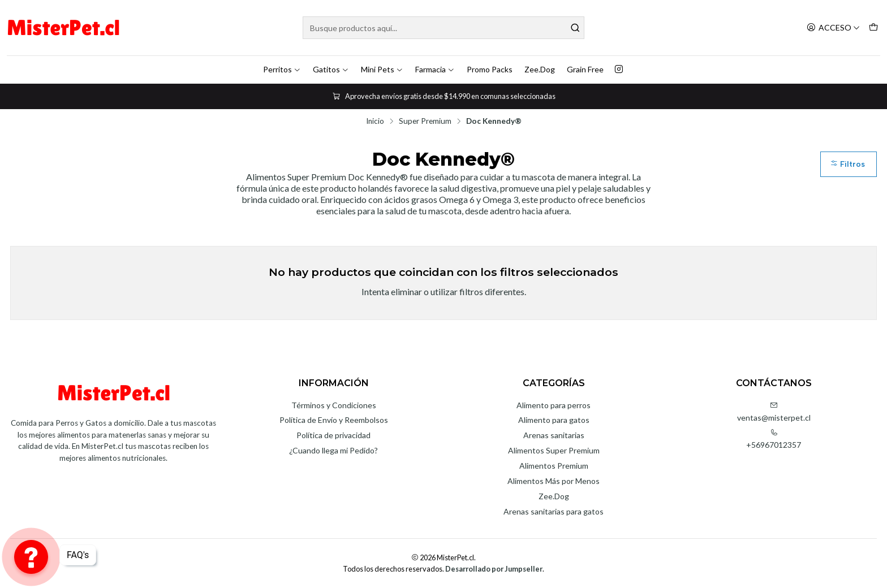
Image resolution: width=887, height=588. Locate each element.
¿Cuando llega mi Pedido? (333, 450)
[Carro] (873, 28)
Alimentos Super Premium (554, 450)
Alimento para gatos (554, 420)
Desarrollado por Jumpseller (494, 569)
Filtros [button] (847, 164)
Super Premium (425, 122)
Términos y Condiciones (334, 405)
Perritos (282, 69)
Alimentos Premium (554, 466)
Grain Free (585, 69)
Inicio (375, 122)
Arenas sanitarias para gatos (554, 511)
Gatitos (331, 69)
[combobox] (444, 28)
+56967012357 (774, 439)
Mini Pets (382, 69)
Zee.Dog (540, 69)
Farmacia (435, 69)
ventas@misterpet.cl (774, 412)
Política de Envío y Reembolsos (334, 420)
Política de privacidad (333, 435)
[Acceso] (833, 28)
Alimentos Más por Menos (554, 481)
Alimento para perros (554, 405)
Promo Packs (490, 69)
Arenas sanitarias (554, 435)
